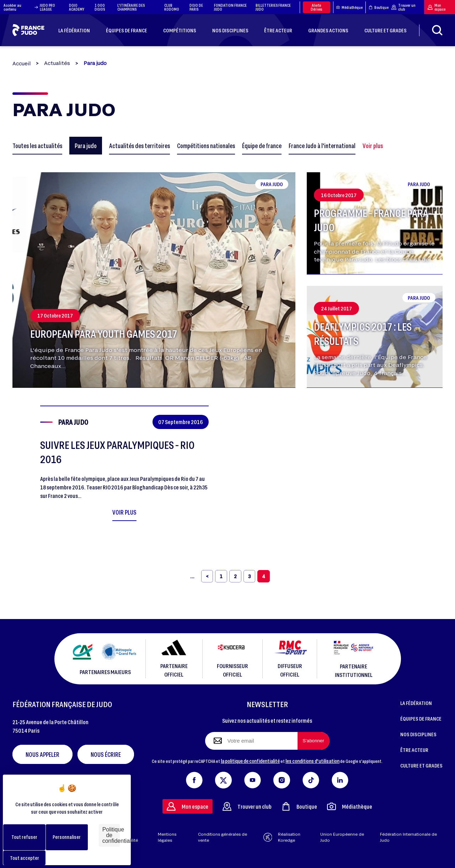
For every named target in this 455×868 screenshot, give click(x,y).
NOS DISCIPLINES (418, 734)
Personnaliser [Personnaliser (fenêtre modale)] (67, 837)
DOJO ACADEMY (77, 7)
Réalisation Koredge (282, 837)
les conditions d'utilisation (312, 761)
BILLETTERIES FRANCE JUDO (273, 7)
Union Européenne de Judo (342, 837)
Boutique (379, 7)
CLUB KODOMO (172, 7)
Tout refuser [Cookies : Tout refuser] (24, 837)
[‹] (207, 576)
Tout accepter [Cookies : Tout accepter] (25, 858)
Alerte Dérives (317, 7)
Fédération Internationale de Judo (408, 837)
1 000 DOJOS (100, 7)
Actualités (57, 63)
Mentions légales (167, 837)
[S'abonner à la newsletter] (314, 741)
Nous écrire (106, 754)
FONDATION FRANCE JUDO (230, 7)
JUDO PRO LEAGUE (47, 7)
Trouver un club (403, 7)
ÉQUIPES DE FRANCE (421, 718)
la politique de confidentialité (250, 761)
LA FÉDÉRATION (416, 703)
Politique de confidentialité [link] (111, 835)
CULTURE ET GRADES (421, 765)
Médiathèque (349, 7)
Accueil (22, 63)
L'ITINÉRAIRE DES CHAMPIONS (131, 7)
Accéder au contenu (21, 7)
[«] (192, 576)
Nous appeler (42, 754)
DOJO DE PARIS (196, 7)
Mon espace (437, 7)
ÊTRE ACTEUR (414, 750)
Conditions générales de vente (223, 837)
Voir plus (373, 146)
